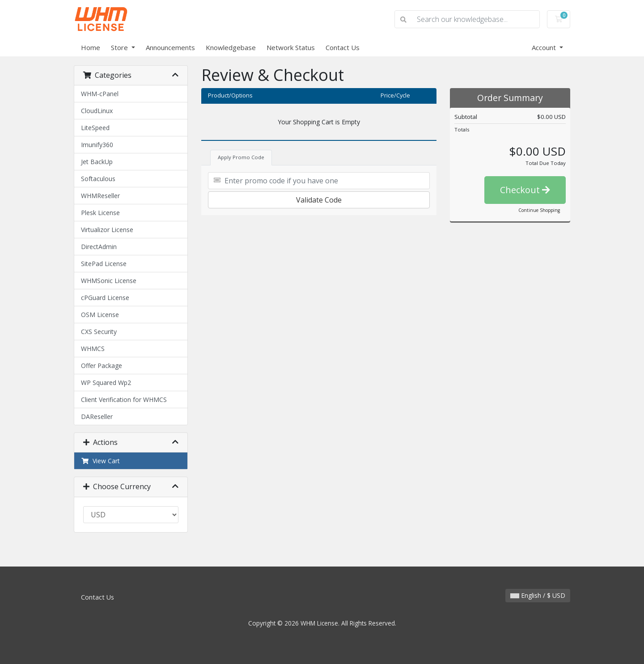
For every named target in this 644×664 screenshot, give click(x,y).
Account (545, 47)
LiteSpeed (95, 128)
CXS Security (99, 332)
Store (120, 47)
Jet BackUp (97, 162)
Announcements (170, 47)
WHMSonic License (109, 281)
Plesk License (100, 213)
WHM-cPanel (100, 94)
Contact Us (343, 47)
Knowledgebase (231, 47)
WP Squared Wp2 (106, 383)
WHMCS (93, 349)
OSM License (100, 315)
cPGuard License (105, 298)
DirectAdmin (99, 247)
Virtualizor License (107, 230)
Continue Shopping (539, 210)
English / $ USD (538, 595)
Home (91, 47)
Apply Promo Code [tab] (241, 157)
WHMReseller (100, 196)
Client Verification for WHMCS (124, 400)
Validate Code (319, 200)
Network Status (291, 47)
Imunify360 (97, 145)
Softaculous (98, 179)
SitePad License (104, 264)
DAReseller (97, 417)
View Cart (100, 461)
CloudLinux (97, 111)
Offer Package (102, 366)
